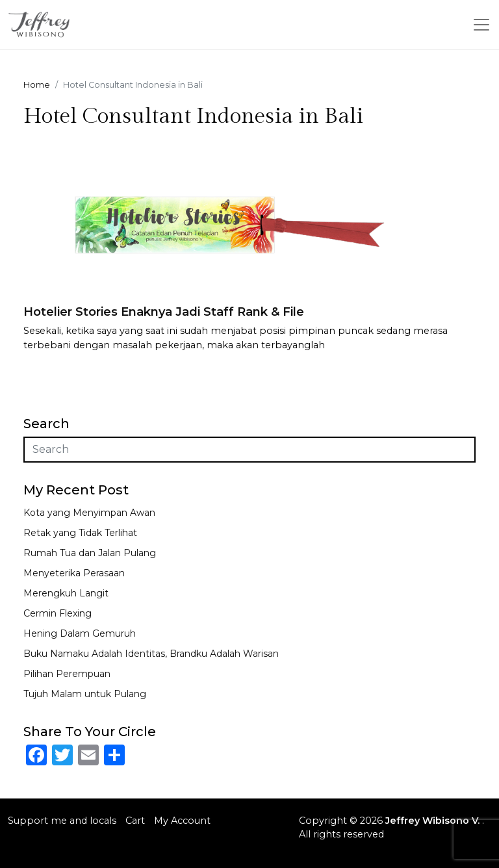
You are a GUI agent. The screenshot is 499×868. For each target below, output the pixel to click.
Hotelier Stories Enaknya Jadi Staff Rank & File (164, 312)
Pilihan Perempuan (67, 674)
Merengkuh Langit (66, 593)
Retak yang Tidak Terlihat (80, 533)
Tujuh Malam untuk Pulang (85, 694)
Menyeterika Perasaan (74, 573)
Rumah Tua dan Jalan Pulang (90, 553)
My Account (182, 821)
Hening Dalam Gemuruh (80, 633)
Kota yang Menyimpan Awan (89, 513)
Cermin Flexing (58, 613)
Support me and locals (62, 821)
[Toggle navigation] (481, 25)
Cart (135, 821)
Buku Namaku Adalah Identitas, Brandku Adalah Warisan (151, 654)
